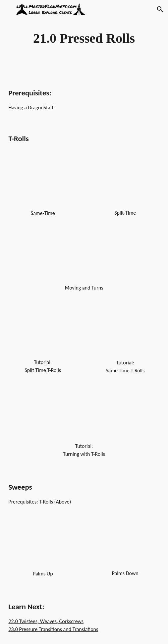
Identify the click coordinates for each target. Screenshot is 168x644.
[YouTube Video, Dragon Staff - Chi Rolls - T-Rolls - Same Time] (43, 184)
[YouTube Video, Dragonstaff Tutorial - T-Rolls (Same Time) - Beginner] (125, 333)
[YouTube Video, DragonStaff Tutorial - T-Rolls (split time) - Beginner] (43, 333)
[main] (84, 38)
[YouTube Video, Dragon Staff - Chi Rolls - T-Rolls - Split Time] (125, 184)
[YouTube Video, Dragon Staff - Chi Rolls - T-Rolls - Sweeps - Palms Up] (43, 545)
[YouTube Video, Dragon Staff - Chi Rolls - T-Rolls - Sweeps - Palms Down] (125, 545)
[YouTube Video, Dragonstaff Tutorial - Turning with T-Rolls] (84, 416)
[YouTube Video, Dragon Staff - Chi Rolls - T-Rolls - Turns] (84, 259)
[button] (8, 9)
